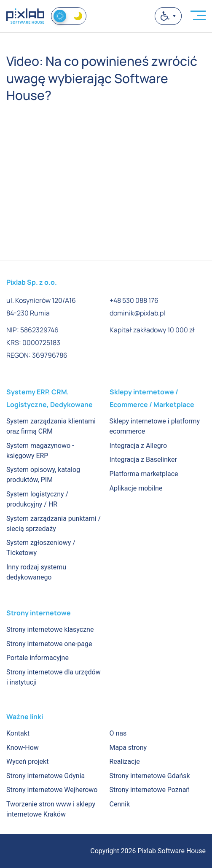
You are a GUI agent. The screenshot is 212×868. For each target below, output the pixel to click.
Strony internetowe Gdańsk (150, 776)
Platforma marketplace (144, 474)
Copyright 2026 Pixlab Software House (148, 851)
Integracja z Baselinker (143, 460)
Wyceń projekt (27, 762)
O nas (118, 733)
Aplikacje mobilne (136, 488)
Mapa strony (128, 748)
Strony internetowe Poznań (150, 790)
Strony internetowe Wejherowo (52, 790)
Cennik (120, 804)
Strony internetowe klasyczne (50, 629)
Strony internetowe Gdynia (46, 776)
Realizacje (125, 762)
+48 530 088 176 (134, 300)
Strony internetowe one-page (49, 644)
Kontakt (18, 733)
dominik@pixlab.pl (137, 313)
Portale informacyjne (38, 658)
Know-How (23, 748)
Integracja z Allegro (138, 446)
